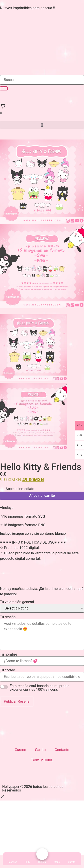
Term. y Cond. (42, 760)
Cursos (20, 750)
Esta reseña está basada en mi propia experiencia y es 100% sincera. (39, 688)
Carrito (40, 750)
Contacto (62, 750)
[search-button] (4, 88)
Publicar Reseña (17, 701)
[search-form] (42, 80)
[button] (42, 125)
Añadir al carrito (42, 496)
